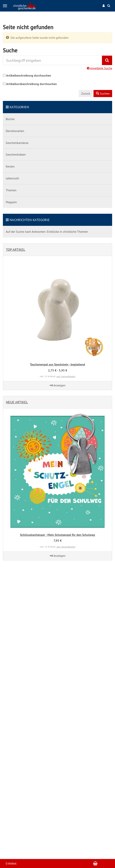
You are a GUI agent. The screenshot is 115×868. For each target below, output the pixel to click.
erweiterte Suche (99, 68)
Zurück (86, 93)
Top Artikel (16, 250)
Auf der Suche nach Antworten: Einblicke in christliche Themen (47, 232)
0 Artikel (11, 863)
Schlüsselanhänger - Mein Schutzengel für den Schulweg (57, 535)
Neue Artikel (17, 402)
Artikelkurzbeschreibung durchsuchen (31, 84)
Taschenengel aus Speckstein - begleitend (57, 364)
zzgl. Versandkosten (66, 376)
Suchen (103, 93)
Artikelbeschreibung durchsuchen (29, 75)
